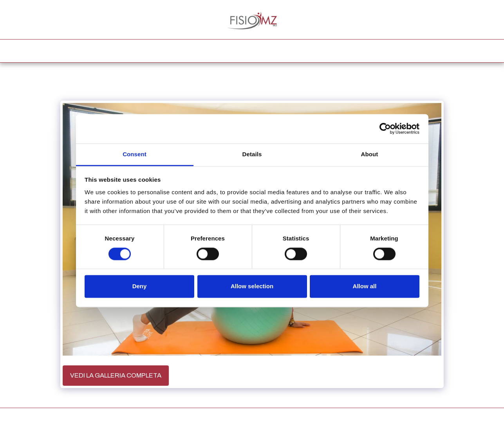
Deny (140, 286)
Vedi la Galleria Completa (116, 375)
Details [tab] (252, 154)
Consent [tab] (135, 154)
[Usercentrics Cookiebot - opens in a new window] (385, 128)
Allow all (365, 286)
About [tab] (370, 154)
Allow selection (252, 286)
